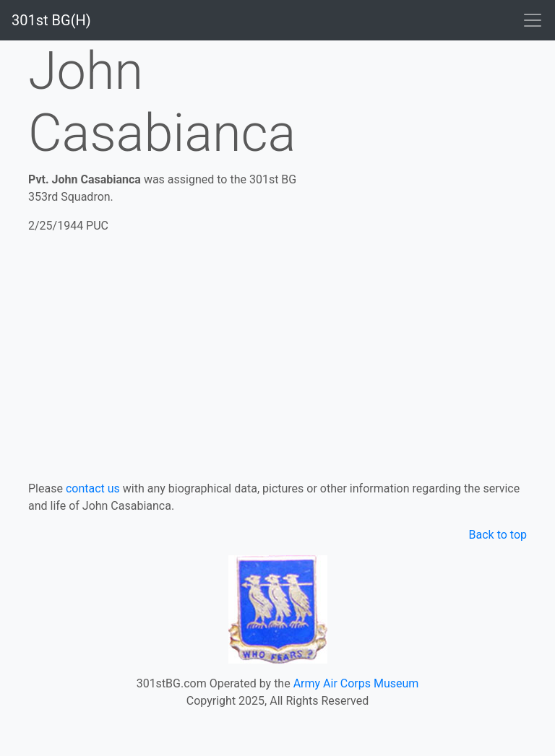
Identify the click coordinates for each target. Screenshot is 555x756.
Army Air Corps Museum (356, 683)
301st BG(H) (51, 20)
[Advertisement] (277, 355)
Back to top (498, 535)
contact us (93, 488)
